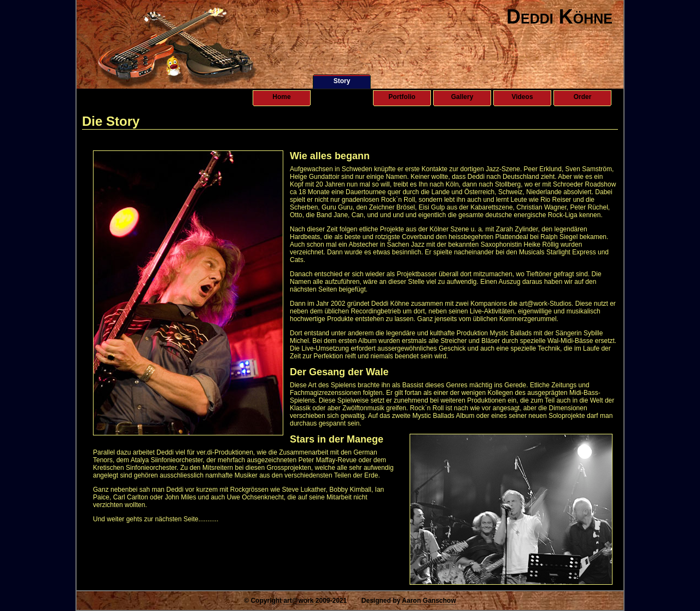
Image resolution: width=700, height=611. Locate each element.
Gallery (462, 97)
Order (583, 97)
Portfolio (402, 97)
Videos (522, 97)
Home (281, 97)
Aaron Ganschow (429, 601)
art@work (298, 601)
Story (342, 81)
